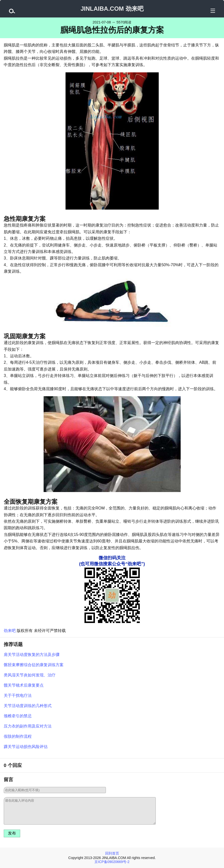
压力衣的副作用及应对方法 (28, 726)
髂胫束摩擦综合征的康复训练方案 (34, 665)
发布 (12, 833)
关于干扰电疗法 (18, 695)
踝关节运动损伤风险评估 (26, 747)
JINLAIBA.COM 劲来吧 (112, 9)
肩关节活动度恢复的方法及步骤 (32, 655)
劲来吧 (10, 631)
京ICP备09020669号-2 (112, 862)
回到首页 (112, 853)
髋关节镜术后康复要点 (24, 685)
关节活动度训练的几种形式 (28, 706)
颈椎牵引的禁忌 (18, 716)
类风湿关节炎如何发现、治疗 (30, 675)
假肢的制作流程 (18, 736)
